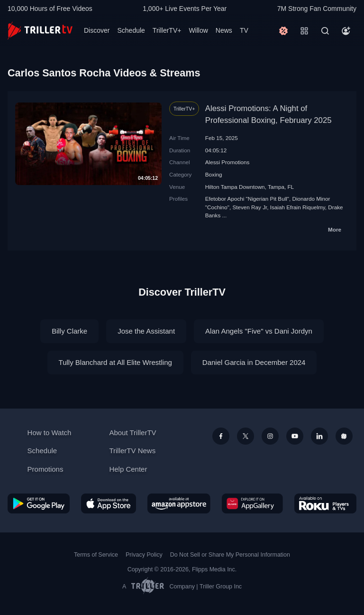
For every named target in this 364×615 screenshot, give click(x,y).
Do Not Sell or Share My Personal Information (230, 555)
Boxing (214, 174)
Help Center (128, 469)
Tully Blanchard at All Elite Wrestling (115, 362)
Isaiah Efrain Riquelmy (298, 207)
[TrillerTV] (40, 31)
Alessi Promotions (227, 162)
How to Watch (50, 433)
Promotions (45, 469)
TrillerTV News (132, 451)
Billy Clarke (69, 331)
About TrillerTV (132, 433)
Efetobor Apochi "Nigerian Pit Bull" (247, 199)
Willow (198, 30)
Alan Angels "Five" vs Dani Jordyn (259, 331)
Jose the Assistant (146, 331)
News (224, 30)
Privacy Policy (144, 555)
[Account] (346, 31)
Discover (97, 30)
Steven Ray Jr (250, 207)
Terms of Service (96, 555)
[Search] (325, 31)
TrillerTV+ (167, 30)
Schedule (131, 30)
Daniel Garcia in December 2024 (254, 362)
